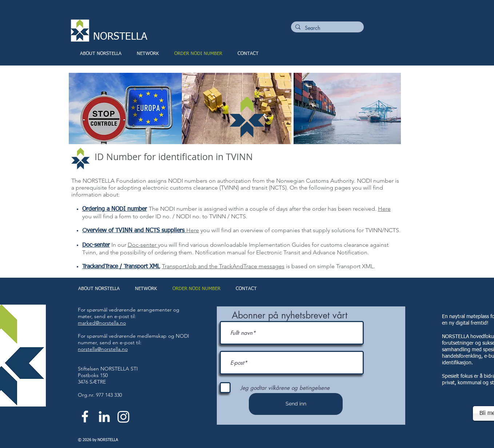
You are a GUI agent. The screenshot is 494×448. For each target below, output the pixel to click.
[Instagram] (123, 417)
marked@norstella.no (102, 323)
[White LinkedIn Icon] (104, 417)
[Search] (327, 28)
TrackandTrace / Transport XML (121, 267)
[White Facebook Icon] (85, 417)
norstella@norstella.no (103, 349)
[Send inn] (296, 404)
